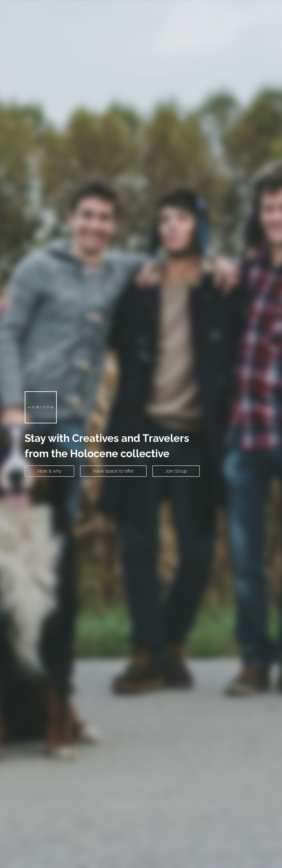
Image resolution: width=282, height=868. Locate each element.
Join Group (176, 471)
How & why (50, 471)
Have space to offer (113, 471)
